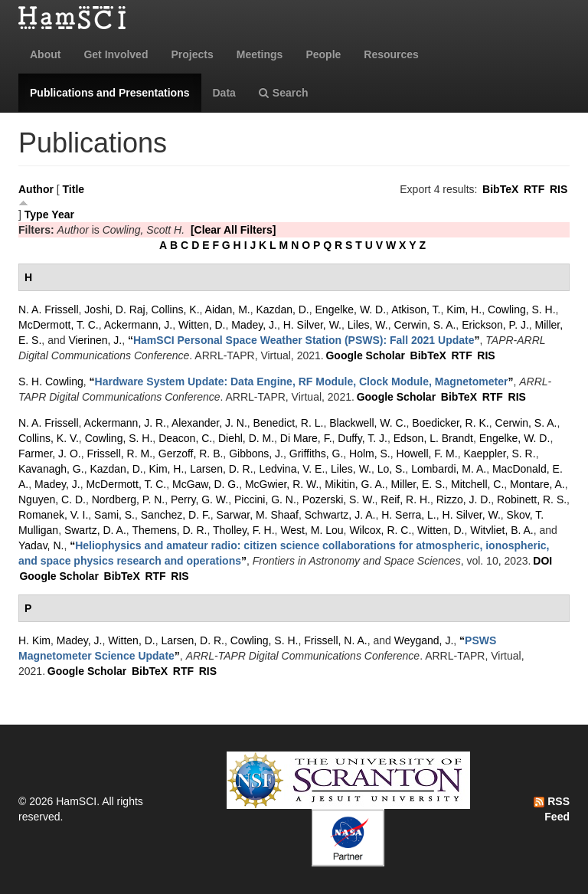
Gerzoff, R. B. (191, 454)
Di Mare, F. (306, 438)
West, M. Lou (312, 530)
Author (36, 189)
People (323, 54)
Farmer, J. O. (50, 454)
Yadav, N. (41, 545)
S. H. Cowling (51, 382)
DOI (542, 561)
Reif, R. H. (405, 499)
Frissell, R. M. (119, 454)
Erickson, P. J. (495, 325)
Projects (192, 54)
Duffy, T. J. (363, 438)
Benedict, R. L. (289, 423)
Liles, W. (368, 325)
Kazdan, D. (282, 309)
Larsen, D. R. (221, 469)
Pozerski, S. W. (339, 499)
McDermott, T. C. (59, 325)
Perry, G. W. (199, 499)
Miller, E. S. (418, 484)
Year (63, 214)
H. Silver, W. (312, 325)
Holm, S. (370, 454)
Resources (391, 54)
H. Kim (34, 640)
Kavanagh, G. (51, 469)
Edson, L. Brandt (433, 438)
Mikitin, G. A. (355, 484)
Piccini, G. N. (265, 499)
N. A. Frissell (49, 309)
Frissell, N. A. (335, 640)
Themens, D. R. (169, 530)
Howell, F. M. (427, 454)
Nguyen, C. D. (52, 499)
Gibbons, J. (256, 454)
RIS (559, 189)
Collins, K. (176, 309)
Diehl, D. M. (246, 438)
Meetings (260, 54)
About (45, 54)
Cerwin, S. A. (425, 325)
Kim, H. (464, 309)
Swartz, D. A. (95, 530)
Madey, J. (254, 325)
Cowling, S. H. (522, 309)
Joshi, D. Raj (114, 309)
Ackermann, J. (138, 325)
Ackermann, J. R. (125, 423)
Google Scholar (365, 355)
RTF (534, 189)
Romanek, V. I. (53, 515)
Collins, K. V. (49, 438)
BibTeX (500, 189)
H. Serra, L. (409, 515)
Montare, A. (537, 484)
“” (304, 340)
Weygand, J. (424, 640)
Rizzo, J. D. (464, 499)
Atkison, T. (416, 309)
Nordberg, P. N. (128, 499)
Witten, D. (202, 325)
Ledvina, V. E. (292, 469)
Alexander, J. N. (209, 423)
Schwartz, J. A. (340, 515)
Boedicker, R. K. (450, 423)
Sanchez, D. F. (176, 515)
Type (37, 214)
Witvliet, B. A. (501, 530)
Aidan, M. (228, 309)
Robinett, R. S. (532, 499)
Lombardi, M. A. (449, 469)
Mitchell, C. (477, 484)
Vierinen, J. (95, 340)
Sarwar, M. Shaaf (258, 515)
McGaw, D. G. (206, 484)
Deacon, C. (185, 438)
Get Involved (116, 54)
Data (224, 93)
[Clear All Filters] (234, 230)
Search (284, 93)
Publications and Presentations (110, 93)
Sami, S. (114, 515)
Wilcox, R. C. (380, 530)
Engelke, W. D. (351, 309)
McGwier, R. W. (282, 484)
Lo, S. (392, 469)
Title (74, 189)
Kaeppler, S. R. (499, 454)
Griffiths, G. (317, 454)
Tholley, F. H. (244, 530)
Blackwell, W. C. (367, 423)
